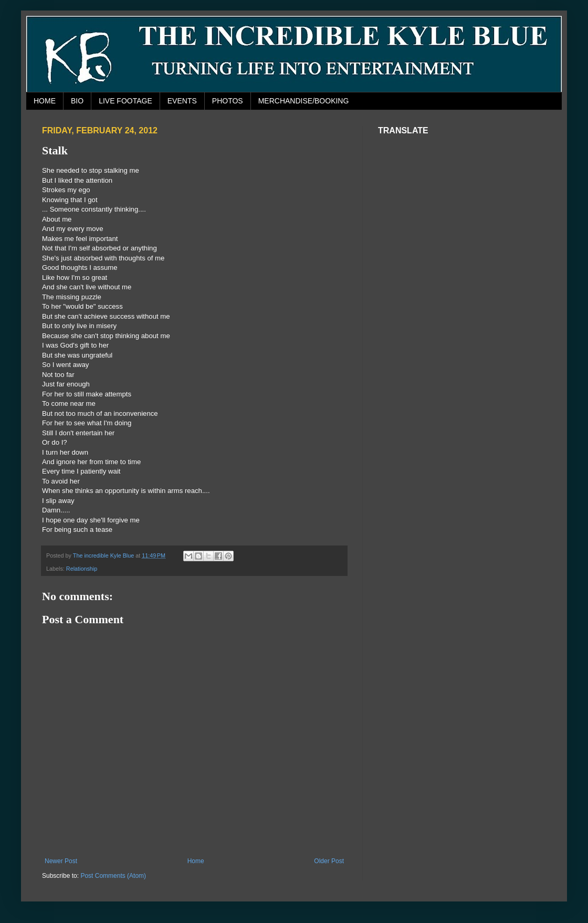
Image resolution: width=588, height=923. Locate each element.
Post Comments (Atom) (113, 876)
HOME (45, 101)
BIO (77, 101)
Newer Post (61, 861)
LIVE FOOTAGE (125, 101)
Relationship (82, 569)
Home (196, 861)
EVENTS (182, 101)
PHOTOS (228, 101)
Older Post (329, 861)
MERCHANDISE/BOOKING (304, 101)
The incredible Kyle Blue (104, 555)
